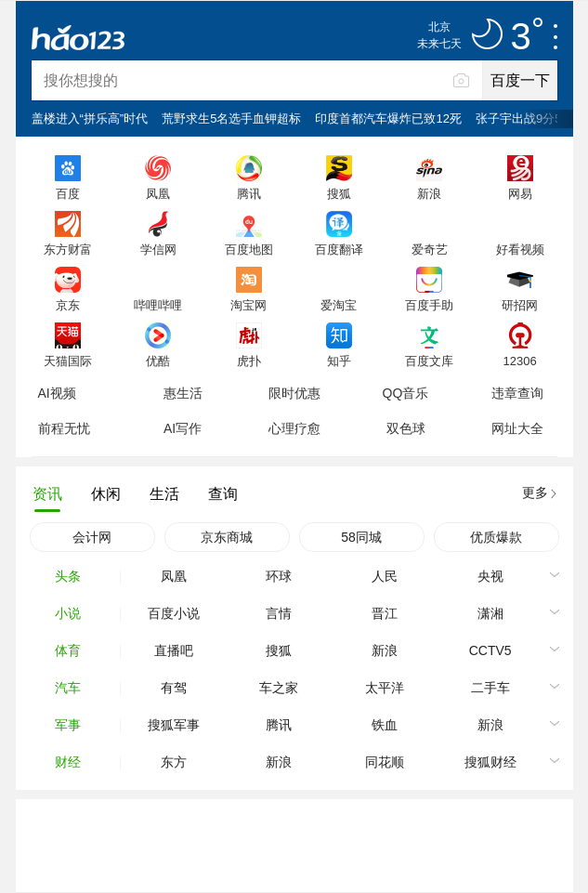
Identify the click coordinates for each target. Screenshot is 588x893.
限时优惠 (294, 393)
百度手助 (429, 305)
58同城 (361, 537)
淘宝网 (248, 305)
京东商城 (227, 537)
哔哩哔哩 (158, 305)
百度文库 (429, 361)
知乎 (339, 361)
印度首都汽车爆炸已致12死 (388, 118)
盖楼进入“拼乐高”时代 (90, 118)
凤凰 (158, 193)
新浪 (429, 193)
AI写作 (183, 428)
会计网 (92, 537)
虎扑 (249, 361)
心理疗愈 (294, 428)
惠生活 (183, 393)
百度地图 (249, 249)
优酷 (158, 361)
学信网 (158, 249)
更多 (535, 492)
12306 (519, 361)
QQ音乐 (406, 393)
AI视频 (57, 393)
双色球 (406, 428)
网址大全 (517, 428)
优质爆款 (496, 537)
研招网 (520, 305)
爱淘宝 (339, 305)
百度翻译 (339, 249)
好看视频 (520, 249)
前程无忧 (64, 428)
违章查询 (517, 393)
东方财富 (68, 249)
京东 (68, 305)
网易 (520, 193)
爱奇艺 (430, 249)
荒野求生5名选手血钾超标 (231, 118)
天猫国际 (68, 361)
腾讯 (249, 193)
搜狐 (339, 193)
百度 (68, 193)
